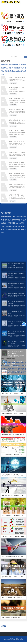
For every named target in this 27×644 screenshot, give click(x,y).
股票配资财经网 (16, 640)
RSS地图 (16, 638)
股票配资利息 (13, 110)
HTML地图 (20, 638)
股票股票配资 (13, 88)
